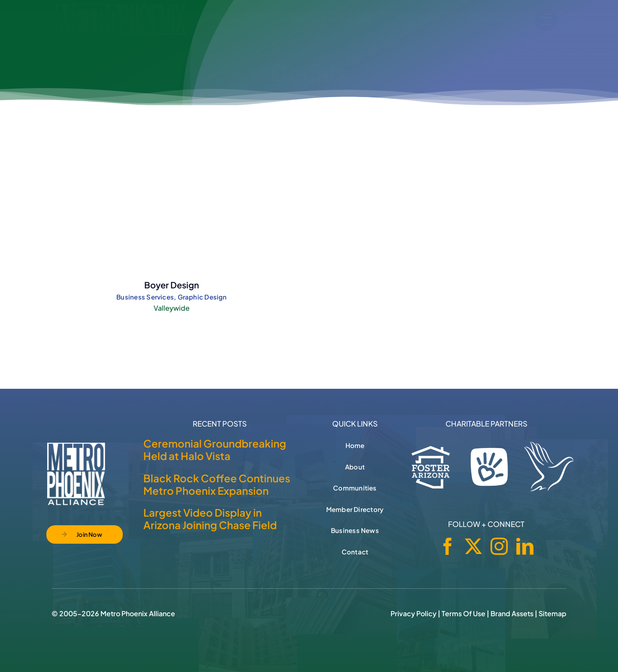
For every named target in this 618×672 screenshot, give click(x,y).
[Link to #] (546, 20)
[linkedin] (525, 546)
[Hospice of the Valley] (549, 466)
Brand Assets (512, 613)
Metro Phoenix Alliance (138, 613)
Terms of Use (463, 613)
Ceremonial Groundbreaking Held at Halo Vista (215, 450)
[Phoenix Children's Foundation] (489, 465)
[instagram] (499, 546)
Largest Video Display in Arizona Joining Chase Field (210, 519)
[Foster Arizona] (431, 466)
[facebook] (448, 546)
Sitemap (553, 613)
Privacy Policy (414, 613)
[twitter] (473, 546)
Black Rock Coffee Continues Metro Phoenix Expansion (217, 484)
